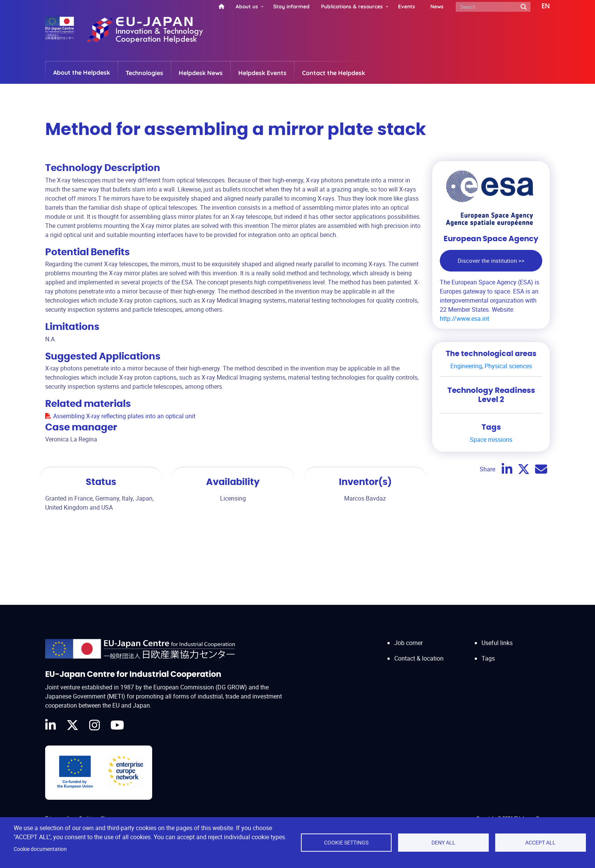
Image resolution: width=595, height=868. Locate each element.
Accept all (540, 843)
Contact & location (419, 658)
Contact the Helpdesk (334, 73)
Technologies (144, 73)
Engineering (466, 366)
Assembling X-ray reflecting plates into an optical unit (124, 416)
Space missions (491, 439)
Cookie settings (346, 843)
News (437, 6)
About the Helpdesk (82, 72)
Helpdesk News (201, 73)
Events (407, 6)
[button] (540, 6)
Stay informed (291, 6)
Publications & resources (352, 6)
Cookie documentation (40, 849)
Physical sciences (508, 366)
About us (247, 6)
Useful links (497, 643)
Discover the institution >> (491, 261)
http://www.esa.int (464, 319)
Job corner (408, 643)
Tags (488, 658)
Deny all (443, 843)
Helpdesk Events (262, 73)
